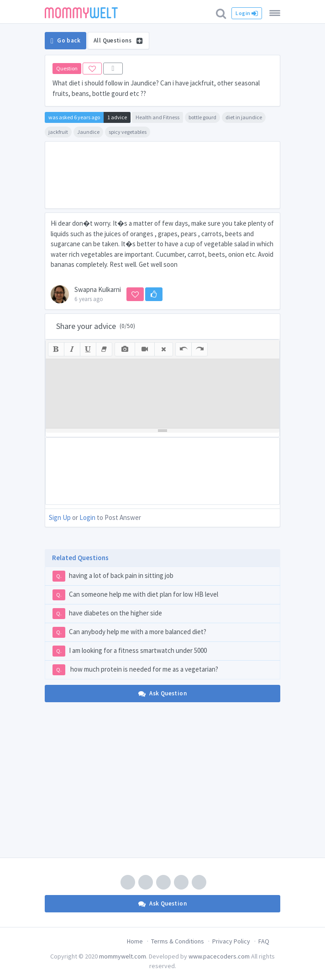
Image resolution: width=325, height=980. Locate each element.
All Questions (118, 40)
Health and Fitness (157, 117)
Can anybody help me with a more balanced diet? (129, 632)
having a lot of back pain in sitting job (113, 576)
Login (247, 13)
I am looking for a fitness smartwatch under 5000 (130, 651)
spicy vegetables (128, 132)
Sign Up (60, 517)
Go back (66, 41)
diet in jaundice (244, 117)
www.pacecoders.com (219, 956)
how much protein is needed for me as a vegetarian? (135, 670)
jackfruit (58, 132)
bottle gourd (202, 117)
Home (135, 941)
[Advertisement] (162, 175)
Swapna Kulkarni (98, 289)
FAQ (264, 941)
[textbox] (162, 393)
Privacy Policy (231, 941)
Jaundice (88, 132)
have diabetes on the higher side (107, 614)
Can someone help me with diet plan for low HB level (135, 595)
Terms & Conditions (178, 941)
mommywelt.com (123, 956)
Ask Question (162, 693)
